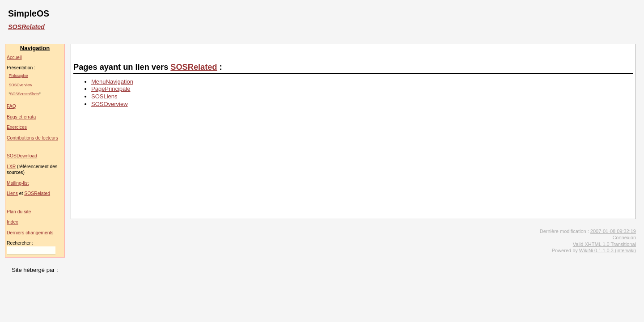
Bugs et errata (21, 117)
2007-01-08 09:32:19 (613, 231)
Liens (12, 193)
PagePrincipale (111, 89)
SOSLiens (104, 96)
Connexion (624, 237)
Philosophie (19, 76)
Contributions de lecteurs (32, 138)
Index (12, 222)
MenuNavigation (112, 82)
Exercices (17, 127)
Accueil (14, 57)
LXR (11, 167)
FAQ (11, 106)
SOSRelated (26, 27)
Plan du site (19, 212)
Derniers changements (30, 233)
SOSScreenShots (25, 94)
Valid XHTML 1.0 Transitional (604, 244)
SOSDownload (22, 156)
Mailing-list (18, 183)
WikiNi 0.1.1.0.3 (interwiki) (608, 250)
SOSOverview (21, 85)
